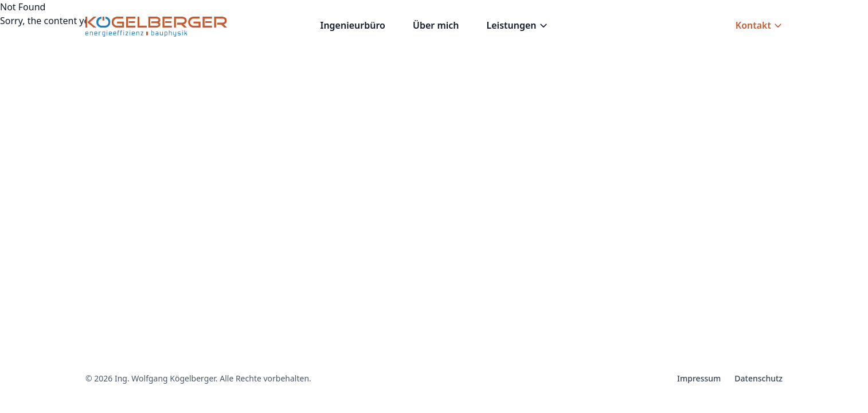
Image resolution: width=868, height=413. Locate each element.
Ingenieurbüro (352, 25)
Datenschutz (758, 378)
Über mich (436, 25)
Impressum (699, 378)
